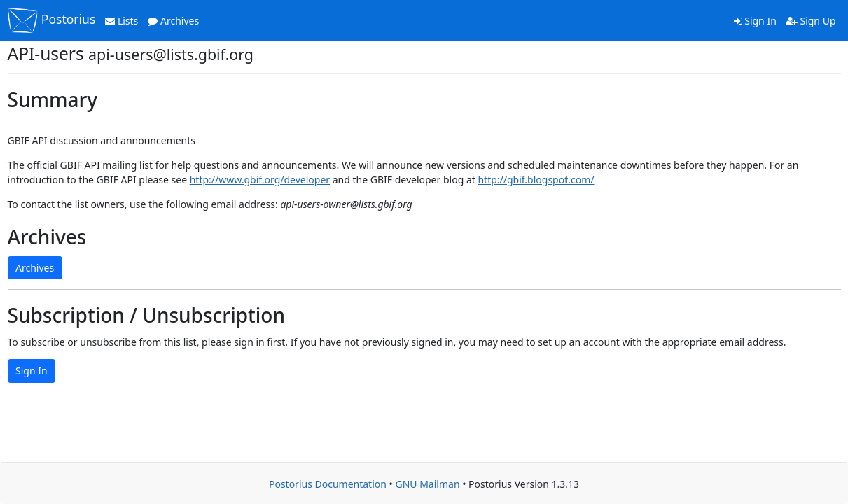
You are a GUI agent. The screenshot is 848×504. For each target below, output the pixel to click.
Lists (121, 21)
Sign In (755, 21)
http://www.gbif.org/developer (260, 180)
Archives (173, 21)
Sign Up (811, 21)
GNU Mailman (427, 484)
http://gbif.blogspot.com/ (536, 180)
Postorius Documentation (328, 484)
